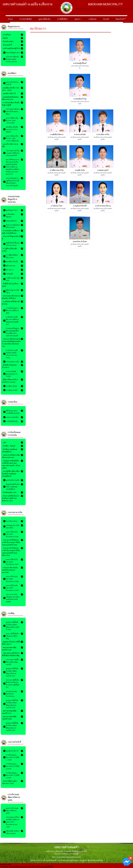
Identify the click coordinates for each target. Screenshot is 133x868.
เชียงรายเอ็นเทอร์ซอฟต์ (95, 860)
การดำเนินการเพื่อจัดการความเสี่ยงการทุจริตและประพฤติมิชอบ (11, 321)
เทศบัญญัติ (8, 274)
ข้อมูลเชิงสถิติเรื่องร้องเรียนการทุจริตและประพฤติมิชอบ (12, 487)
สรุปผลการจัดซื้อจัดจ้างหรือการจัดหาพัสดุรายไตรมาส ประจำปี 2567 (11, 672)
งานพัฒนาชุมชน (10, 386)
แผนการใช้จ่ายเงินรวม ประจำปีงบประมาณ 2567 (11, 562)
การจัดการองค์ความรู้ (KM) (11, 279)
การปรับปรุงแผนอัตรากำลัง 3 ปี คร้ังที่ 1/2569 (11, 775)
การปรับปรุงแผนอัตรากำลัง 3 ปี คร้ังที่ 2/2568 (11, 766)
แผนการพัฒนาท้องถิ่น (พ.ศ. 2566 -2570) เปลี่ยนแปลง (11, 138)
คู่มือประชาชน (9, 266)
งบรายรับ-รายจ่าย (10, 521)
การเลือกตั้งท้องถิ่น (10, 421)
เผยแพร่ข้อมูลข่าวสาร (12, 52)
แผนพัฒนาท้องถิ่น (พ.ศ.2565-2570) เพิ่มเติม (11, 129)
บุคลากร (78, 19)
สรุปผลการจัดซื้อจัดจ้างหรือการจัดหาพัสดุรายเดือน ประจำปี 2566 (11, 626)
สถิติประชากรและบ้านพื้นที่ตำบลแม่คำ (11, 412)
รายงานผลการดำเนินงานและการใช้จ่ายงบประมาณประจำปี (11, 153)
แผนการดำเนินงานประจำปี (11, 83)
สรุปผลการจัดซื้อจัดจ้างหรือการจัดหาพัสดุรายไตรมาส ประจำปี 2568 (11, 704)
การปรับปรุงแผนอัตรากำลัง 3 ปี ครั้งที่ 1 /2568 (11, 757)
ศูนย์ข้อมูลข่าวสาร (10, 210)
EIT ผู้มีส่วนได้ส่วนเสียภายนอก (11, 256)
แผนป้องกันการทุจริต (11, 480)
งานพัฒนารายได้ (10, 390)
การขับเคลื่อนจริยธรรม (9, 215)
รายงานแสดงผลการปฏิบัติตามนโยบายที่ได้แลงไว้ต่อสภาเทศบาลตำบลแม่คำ (11, 182)
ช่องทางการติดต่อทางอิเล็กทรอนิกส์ (12, 226)
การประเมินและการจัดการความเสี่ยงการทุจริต (11, 310)
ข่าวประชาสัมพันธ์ (26, 19)
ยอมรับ (9, 864)
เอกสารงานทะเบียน (11, 417)
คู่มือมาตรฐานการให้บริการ (11, 291)
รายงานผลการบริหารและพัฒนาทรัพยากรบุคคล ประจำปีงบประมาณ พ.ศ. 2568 (11, 822)
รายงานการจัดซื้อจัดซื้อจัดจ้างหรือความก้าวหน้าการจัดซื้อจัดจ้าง (11, 684)
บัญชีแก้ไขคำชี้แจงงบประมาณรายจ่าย (12, 244)
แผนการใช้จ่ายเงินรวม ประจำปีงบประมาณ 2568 (11, 579)
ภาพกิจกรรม (92, 19)
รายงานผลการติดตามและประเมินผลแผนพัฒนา (11, 111)
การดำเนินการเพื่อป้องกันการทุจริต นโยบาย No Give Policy (11, 354)
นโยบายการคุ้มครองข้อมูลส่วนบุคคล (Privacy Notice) (11, 59)
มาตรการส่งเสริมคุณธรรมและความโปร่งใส (10, 374)
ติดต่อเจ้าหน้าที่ (121, 19)
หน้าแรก (10, 19)
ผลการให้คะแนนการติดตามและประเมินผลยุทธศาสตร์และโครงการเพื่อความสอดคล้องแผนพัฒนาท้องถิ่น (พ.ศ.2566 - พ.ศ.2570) (11, 167)
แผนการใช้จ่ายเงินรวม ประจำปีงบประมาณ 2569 (11, 588)
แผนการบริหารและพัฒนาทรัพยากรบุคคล (11, 811)
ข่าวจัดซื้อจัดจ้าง (63, 19)
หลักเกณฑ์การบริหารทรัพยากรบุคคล (11, 832)
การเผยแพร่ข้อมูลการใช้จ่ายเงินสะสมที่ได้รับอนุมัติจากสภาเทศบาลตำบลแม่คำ (11, 332)
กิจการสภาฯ (8, 270)
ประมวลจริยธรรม (10, 221)
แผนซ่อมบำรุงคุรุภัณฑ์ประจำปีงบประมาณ (10, 694)
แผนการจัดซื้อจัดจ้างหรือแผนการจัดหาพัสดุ (11, 636)
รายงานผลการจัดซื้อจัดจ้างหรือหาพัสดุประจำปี (11, 662)
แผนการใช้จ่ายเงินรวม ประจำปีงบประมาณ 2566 (11, 534)
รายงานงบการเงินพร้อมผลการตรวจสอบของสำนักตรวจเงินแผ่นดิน (12, 598)
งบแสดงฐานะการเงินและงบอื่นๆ (11, 526)
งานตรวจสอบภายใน (11, 362)
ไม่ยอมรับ (3, 864)
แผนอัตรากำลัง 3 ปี (11, 751)
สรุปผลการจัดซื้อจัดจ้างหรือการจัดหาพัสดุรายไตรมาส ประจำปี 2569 (11, 727)
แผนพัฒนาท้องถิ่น (11, 261)
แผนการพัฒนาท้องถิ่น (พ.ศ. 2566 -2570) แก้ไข (11, 120)
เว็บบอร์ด (106, 19)
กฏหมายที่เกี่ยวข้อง (44, 19)
